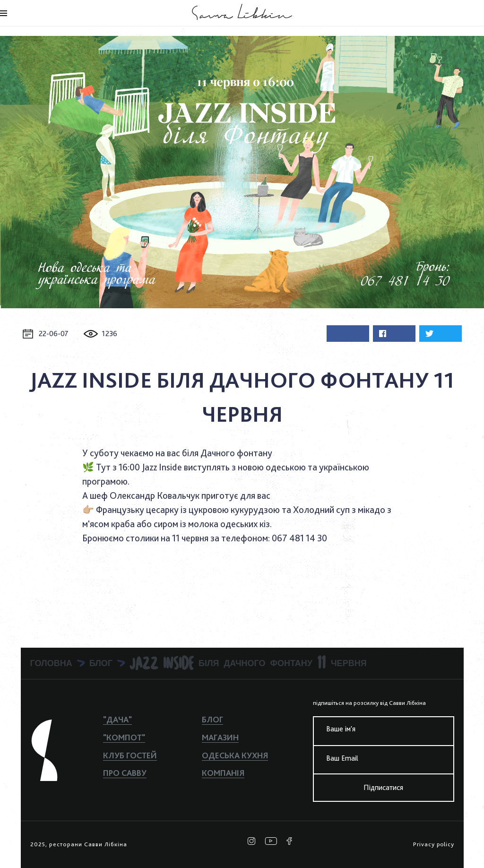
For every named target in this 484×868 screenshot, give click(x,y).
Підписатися (383, 787)
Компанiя (223, 773)
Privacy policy (434, 844)
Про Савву (125, 773)
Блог (212, 719)
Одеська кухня (235, 755)
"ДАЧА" (117, 719)
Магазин (220, 737)
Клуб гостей (130, 755)
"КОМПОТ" (124, 737)
